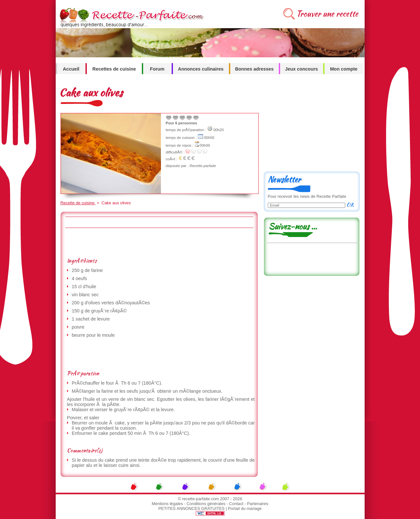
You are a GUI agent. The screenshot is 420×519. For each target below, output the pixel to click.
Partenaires (258, 504)
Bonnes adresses (254, 69)
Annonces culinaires (201, 69)
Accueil (71, 69)
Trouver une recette (327, 14)
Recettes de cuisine (114, 69)
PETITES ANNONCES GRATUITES (192, 508)
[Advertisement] (159, 243)
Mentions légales (167, 504)
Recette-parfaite (203, 166)
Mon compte (344, 69)
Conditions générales (206, 504)
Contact (236, 504)
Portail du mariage (245, 508)
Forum (157, 69)
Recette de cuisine (78, 203)
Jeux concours (301, 69)
